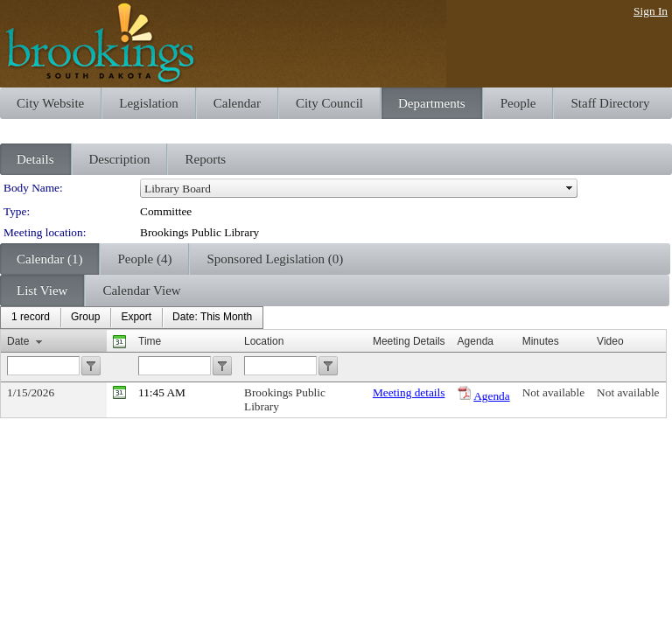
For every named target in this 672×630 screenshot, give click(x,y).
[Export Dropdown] (136, 318)
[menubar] (132, 318)
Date (18, 341)
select (570, 188)
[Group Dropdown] (85, 318)
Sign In (651, 11)
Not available (553, 392)
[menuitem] (31, 318)
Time (150, 341)
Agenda (491, 396)
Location (264, 341)
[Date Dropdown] (212, 318)
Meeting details (409, 392)
